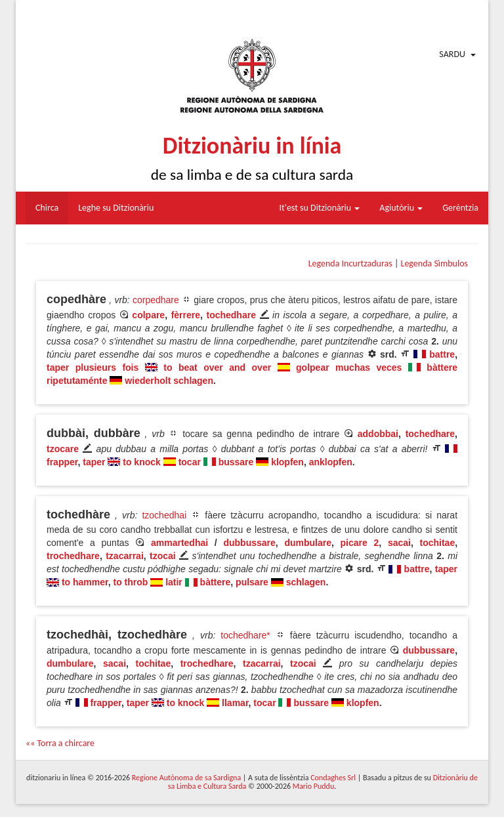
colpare (148, 315)
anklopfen (331, 462)
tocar (190, 462)
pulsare (252, 582)
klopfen (287, 462)
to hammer (85, 582)
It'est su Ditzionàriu (320, 208)
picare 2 (360, 543)
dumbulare (308, 543)
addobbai (378, 434)
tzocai (163, 556)
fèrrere (186, 315)
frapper (62, 462)
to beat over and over (217, 367)
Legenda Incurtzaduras (350, 263)
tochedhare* (245, 635)
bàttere (216, 582)
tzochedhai (164, 515)
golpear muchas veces (349, 367)
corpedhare (156, 300)
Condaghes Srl (333, 778)
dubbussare (249, 543)
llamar (235, 703)
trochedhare (73, 556)
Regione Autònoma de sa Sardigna (186, 778)
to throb (130, 582)
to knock (142, 462)
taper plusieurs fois (93, 367)
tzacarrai (125, 556)
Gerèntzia (460, 208)
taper (94, 462)
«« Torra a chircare (60, 743)
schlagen (306, 582)
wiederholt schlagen (169, 381)
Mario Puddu (313, 786)
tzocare (63, 449)
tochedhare (231, 315)
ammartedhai (179, 543)
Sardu (452, 54)
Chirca (47, 208)
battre (442, 354)
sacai (399, 543)
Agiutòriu (401, 208)
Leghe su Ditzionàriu (116, 208)
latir (174, 582)
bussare (236, 462)
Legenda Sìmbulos (434, 263)
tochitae (438, 543)
